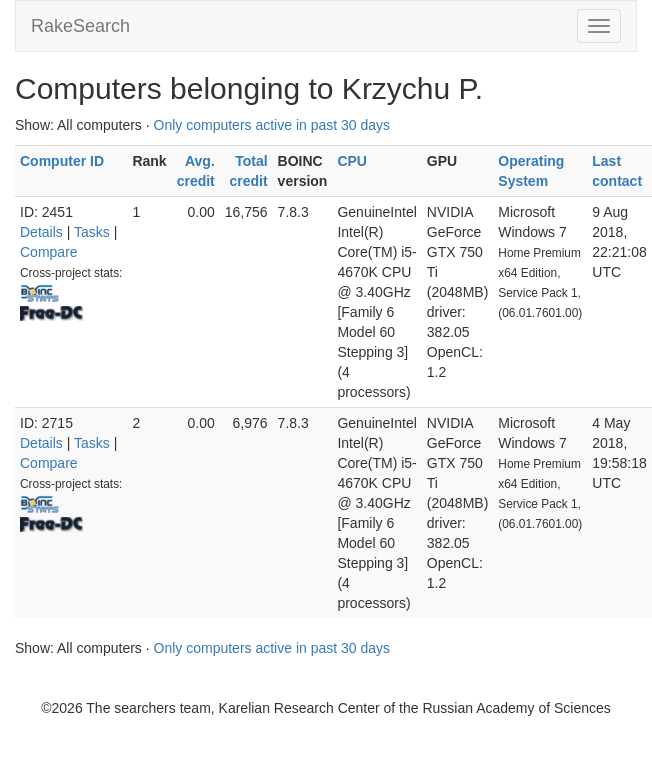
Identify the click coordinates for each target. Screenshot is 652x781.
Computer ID (62, 161)
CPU (352, 161)
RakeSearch (80, 26)
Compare (49, 252)
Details (41, 232)
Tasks (92, 232)
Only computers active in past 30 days (272, 125)
